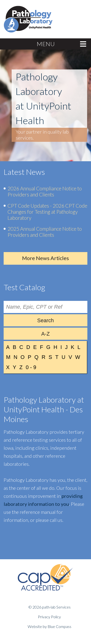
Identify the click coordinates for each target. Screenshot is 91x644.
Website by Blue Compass (50, 626)
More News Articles (45, 258)
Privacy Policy (49, 617)
